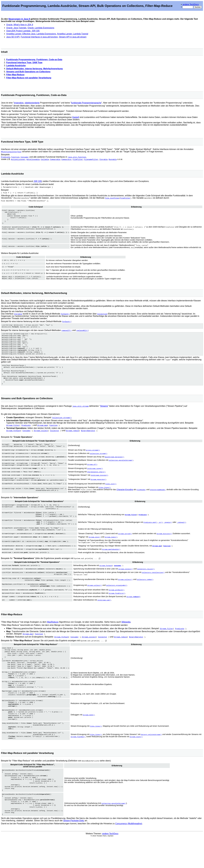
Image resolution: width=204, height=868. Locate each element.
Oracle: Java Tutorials (16, 28)
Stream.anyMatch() (117, 603)
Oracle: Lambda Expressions (41, 28)
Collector (55, 440)
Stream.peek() (89, 736)
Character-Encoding (125, 500)
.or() (160, 534)
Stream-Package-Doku (74, 851)
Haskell (76, 117)
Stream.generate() (98, 489)
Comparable (55, 159)
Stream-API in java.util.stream (73, 37)
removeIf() (66, 334)
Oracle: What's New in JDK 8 (20, 25)
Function (15, 157)
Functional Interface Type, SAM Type (24, 63)
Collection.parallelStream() (121, 470)
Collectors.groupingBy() (117, 598)
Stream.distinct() (164, 546)
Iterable (103, 159)
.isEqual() (181, 534)
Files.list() (111, 494)
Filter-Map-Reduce (15, 75)
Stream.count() (136, 760)
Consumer (25, 157)
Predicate (6, 157)
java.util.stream (80, 415)
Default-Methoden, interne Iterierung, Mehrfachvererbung (34, 69)
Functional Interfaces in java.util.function (39, 37)
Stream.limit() (111, 550)
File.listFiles (112, 199)
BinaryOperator (88, 440)
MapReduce (53, 635)
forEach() (65, 317)
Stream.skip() (95, 550)
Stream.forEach (13, 440)
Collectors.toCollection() (153, 585)
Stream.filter (13, 435)
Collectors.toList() (146, 581)
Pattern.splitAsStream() (151, 758)
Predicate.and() (150, 534)
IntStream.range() (95, 478)
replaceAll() (82, 334)
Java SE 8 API (13, 37)
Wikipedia (126, 635)
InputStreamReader (158, 500)
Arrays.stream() (93, 460)
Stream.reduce (72, 440)
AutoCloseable (33, 159)
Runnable (113, 159)
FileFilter (78, 159)
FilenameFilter (91, 159)
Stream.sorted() (125, 546)
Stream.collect (41, 440)
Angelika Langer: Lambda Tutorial (73, 34)
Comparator (66, 159)
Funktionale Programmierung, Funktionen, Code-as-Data (34, 60)
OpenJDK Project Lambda (18, 31)
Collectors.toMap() (145, 592)
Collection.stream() (62, 427)
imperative (19, 103)
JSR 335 (36, 31)
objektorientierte (32, 103)
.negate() (168, 534)
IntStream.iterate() (99, 485)
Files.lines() (105, 498)
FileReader (141, 500)
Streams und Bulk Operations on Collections (28, 72)
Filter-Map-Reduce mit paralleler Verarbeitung (29, 78)
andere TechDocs (191, 4)
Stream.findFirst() (117, 607)
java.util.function (77, 157)
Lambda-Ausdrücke (16, 66)
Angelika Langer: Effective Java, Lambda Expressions (31, 34)
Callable (45, 159)
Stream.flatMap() (78, 760)
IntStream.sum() (104, 613)
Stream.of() (92, 474)
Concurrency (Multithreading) (129, 854)
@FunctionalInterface (11, 152)
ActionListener (18, 159)
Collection (102, 317)
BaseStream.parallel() (114, 466)
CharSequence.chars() (96, 481)
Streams (104, 415)
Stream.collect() (126, 581)
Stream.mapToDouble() (111, 561)
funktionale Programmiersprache (86, 103)
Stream (133, 610)
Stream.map (42, 435)
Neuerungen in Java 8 (19, 19)
